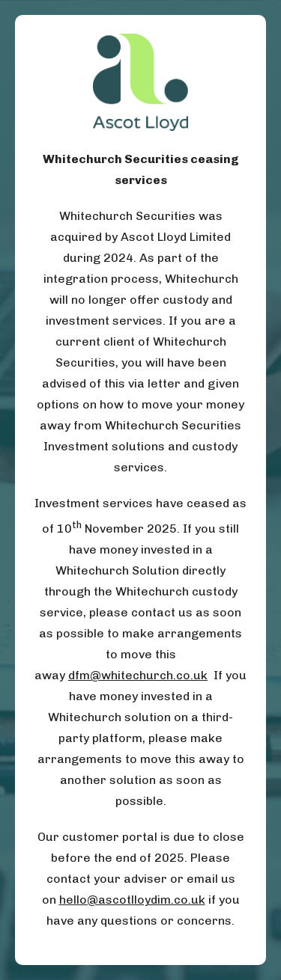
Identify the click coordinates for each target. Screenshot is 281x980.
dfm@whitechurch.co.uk (138, 675)
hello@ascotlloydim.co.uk (132, 900)
